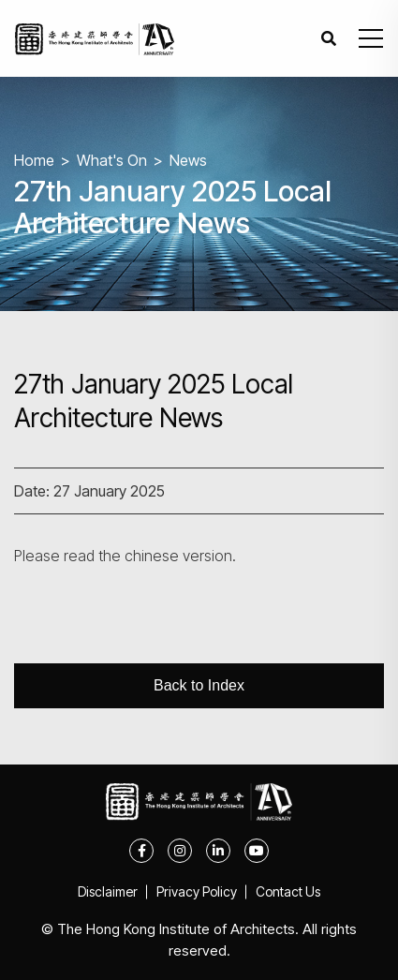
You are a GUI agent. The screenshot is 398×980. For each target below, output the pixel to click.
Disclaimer (108, 891)
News (188, 160)
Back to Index (199, 685)
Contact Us (288, 891)
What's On (112, 160)
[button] (371, 38)
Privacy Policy (197, 891)
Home (34, 160)
